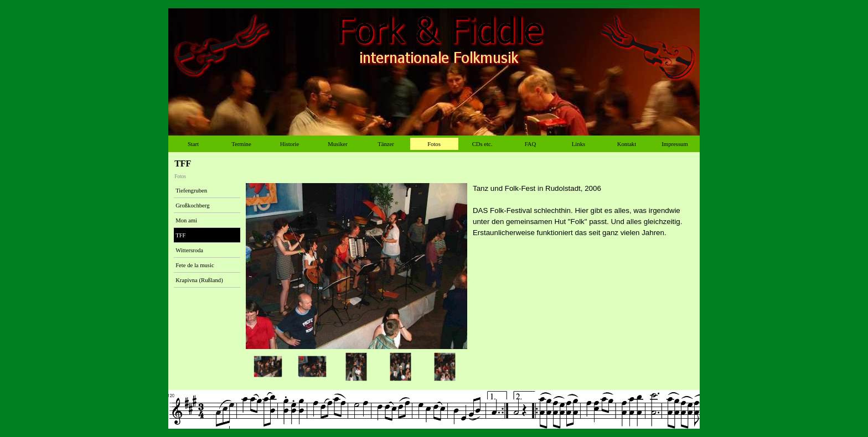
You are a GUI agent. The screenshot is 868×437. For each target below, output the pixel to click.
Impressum (675, 144)
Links (578, 144)
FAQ (531, 144)
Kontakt (627, 144)
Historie (290, 144)
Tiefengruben (191, 191)
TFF (180, 235)
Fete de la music (195, 265)
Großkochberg (192, 206)
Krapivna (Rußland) (199, 280)
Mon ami (186, 220)
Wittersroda (189, 250)
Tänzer (386, 144)
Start (193, 144)
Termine (241, 144)
